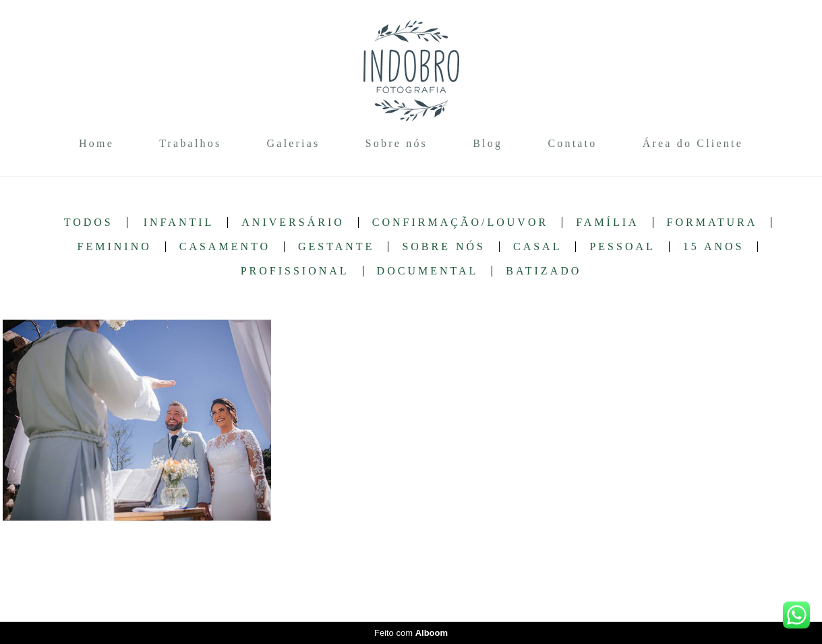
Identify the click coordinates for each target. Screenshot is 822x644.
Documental (428, 271)
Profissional (295, 271)
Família (607, 223)
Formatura (712, 223)
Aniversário (293, 223)
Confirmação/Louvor (460, 223)
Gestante (336, 247)
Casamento (225, 247)
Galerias (294, 143)
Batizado (544, 271)
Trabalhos (190, 143)
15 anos (714, 247)
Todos (89, 223)
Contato (572, 143)
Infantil (179, 223)
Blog (488, 143)
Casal (537, 247)
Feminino (115, 247)
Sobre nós (397, 143)
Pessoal (622, 247)
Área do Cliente (693, 143)
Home (96, 143)
